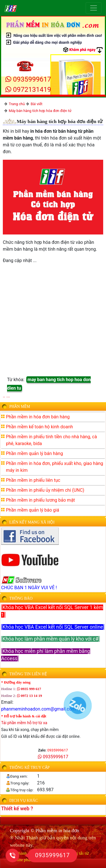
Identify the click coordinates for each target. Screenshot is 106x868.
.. (4, 396)
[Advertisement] (53, 322)
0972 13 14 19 (30, 696)
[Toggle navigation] (94, 8)
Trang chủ (17, 104)
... (8, 396)
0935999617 (28, 79)
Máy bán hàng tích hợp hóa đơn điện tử (40, 111)
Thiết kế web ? (17, 809)
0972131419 (28, 90)
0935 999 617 (29, 689)
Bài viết (36, 104)
